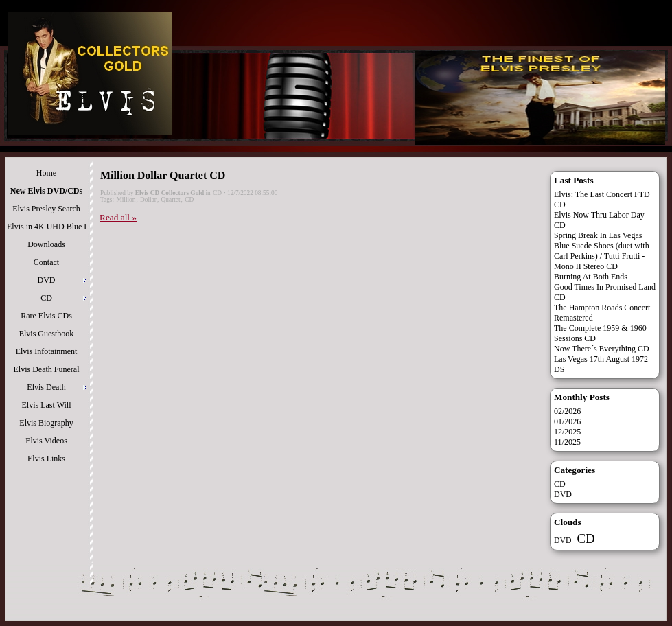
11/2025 (567, 442)
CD (217, 193)
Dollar (148, 200)
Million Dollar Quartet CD (163, 175)
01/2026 (567, 421)
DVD (563, 494)
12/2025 (567, 432)
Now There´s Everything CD (602, 349)
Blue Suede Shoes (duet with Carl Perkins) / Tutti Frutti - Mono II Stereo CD (602, 256)
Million (126, 200)
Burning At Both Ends (591, 277)
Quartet (171, 200)
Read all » (118, 217)
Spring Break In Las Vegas (598, 235)
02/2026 (567, 411)
